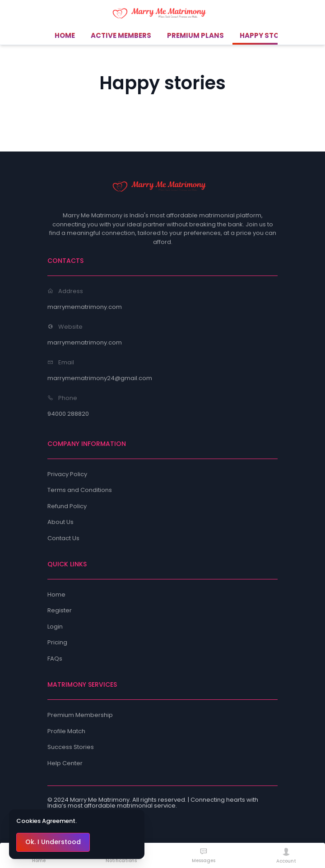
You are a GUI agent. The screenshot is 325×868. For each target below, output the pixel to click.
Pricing (57, 642)
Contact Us (63, 538)
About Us (60, 522)
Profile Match (66, 731)
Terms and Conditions (80, 490)
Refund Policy (67, 506)
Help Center (65, 763)
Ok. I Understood (53, 842)
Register (60, 610)
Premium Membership (80, 715)
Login (55, 627)
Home (56, 595)
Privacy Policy (67, 474)
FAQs (55, 659)
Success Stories (71, 747)
